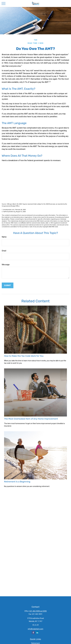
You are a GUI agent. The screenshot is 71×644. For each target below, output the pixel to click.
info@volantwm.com (36, 629)
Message (6, 265)
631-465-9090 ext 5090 (38, 611)
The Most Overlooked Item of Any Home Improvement (31, 419)
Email (4, 251)
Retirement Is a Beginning (17, 482)
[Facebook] (33, 633)
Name (4, 237)
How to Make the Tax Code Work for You (24, 356)
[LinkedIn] (37, 633)
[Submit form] (8, 285)
